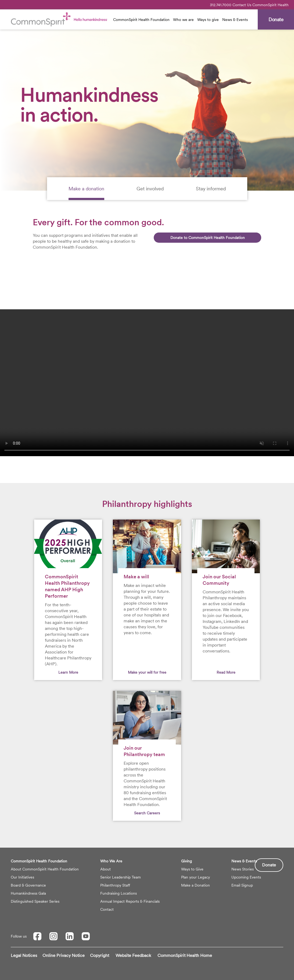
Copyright (100, 955)
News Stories (243, 869)
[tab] (86, 189)
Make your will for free (147, 672)
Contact (107, 909)
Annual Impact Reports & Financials (130, 901)
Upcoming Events (246, 877)
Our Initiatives (22, 877)
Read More (226, 672)
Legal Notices (24, 955)
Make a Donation (196, 885)
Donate (269, 865)
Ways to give (208, 20)
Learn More (68, 672)
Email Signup (242, 885)
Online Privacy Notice (64, 955)
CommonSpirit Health (270, 5)
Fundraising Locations (119, 893)
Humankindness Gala (28, 893)
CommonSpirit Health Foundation (141, 20)
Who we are (183, 20)
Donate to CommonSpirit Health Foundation (208, 238)
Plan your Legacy (196, 877)
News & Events (235, 20)
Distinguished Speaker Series (35, 901)
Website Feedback (133, 955)
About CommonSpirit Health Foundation (45, 869)
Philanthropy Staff (115, 885)
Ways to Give (192, 869)
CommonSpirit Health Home (185, 955)
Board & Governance (28, 885)
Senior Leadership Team (121, 877)
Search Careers (147, 813)
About (105, 869)
